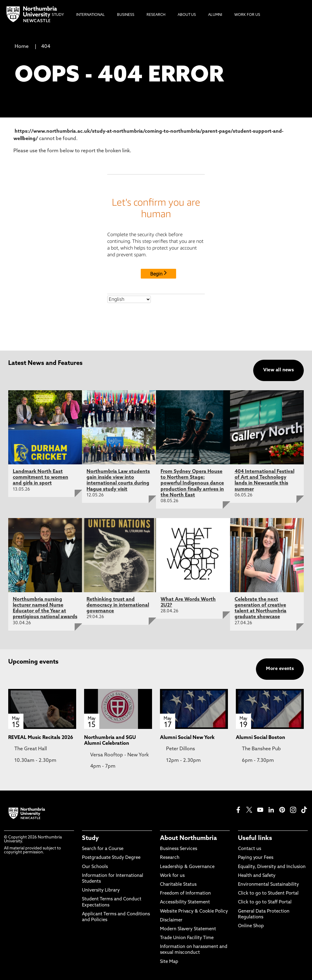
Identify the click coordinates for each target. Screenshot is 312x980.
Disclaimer (171, 920)
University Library (101, 890)
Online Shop (251, 926)
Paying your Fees (256, 858)
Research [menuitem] (156, 15)
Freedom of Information (185, 894)
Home (22, 47)
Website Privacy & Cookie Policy (194, 912)
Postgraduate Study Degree (111, 858)
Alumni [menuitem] (215, 15)
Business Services (179, 849)
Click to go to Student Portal (268, 894)
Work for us (172, 876)
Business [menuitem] (126, 15)
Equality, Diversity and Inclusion (272, 867)
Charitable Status (178, 885)
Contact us (250, 849)
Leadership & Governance (187, 867)
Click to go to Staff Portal (265, 902)
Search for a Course (103, 849)
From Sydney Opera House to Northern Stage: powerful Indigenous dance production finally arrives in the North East (192, 483)
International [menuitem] (90, 15)
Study (90, 838)
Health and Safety (257, 876)
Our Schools (95, 867)
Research (170, 858)
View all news (279, 370)
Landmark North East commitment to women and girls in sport (41, 477)
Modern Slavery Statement (188, 929)
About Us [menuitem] (187, 15)
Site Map (169, 962)
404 (46, 47)
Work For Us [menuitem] (247, 15)
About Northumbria (188, 838)
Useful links (255, 838)
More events (280, 669)
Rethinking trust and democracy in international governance (118, 605)
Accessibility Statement (185, 902)
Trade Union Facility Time (187, 938)
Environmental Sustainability (268, 885)
